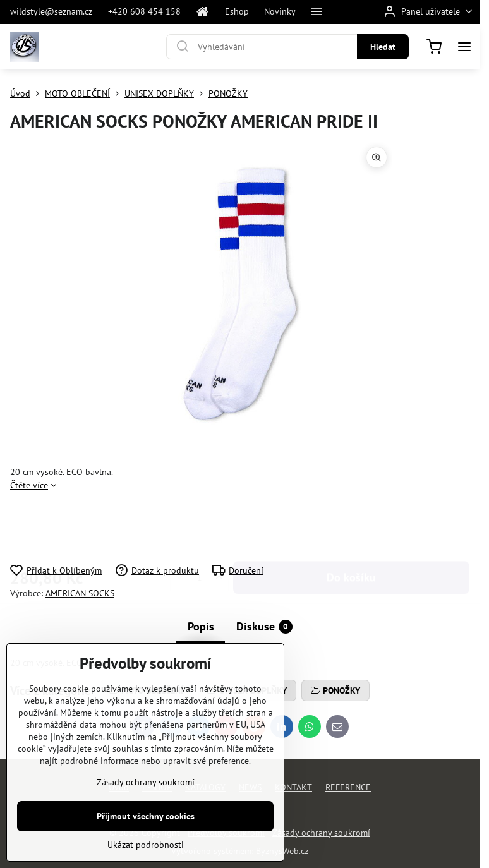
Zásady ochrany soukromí (321, 833)
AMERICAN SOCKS (80, 593)
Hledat (383, 47)
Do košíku (351, 528)
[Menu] (464, 47)
